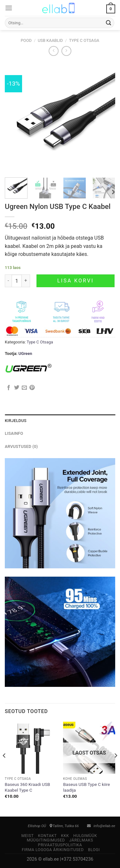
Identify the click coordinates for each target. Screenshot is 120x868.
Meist (28, 836)
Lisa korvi (76, 281)
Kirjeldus (16, 421)
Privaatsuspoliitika (60, 845)
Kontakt (48, 836)
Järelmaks (81, 840)
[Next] (113, 192)
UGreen (25, 353)
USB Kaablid (50, 40)
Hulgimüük (85, 836)
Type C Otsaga (84, 40)
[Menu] (9, 8)
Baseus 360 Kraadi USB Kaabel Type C (28, 787)
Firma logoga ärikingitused (53, 850)
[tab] (60, 421)
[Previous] (4, 768)
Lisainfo (14, 433)
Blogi (94, 850)
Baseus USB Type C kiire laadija (86, 787)
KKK (65, 836)
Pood (26, 40)
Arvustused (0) (21, 446)
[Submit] (108, 23)
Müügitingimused (46, 840)
